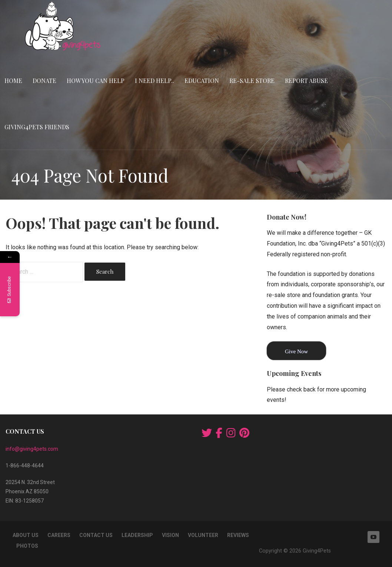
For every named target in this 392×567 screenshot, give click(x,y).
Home (13, 81)
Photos (27, 546)
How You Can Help (96, 81)
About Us (26, 535)
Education (202, 81)
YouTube (373, 537)
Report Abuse (306, 81)
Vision (170, 535)
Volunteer (203, 535)
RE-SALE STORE (252, 81)
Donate (44, 81)
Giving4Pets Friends (37, 127)
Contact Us (96, 535)
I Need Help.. (155, 81)
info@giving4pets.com (32, 449)
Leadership (137, 535)
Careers (59, 535)
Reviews (238, 535)
